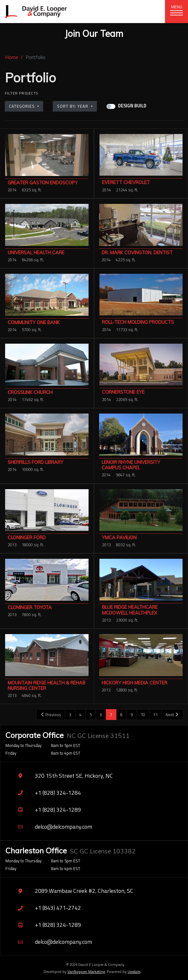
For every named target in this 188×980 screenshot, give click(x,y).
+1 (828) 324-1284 (43, 793)
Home (12, 57)
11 (155, 715)
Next (172, 715)
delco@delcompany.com (49, 827)
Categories (23, 106)
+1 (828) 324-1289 (43, 810)
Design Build (132, 106)
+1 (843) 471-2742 (43, 908)
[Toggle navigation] (176, 12)
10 (143, 715)
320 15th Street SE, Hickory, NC (59, 776)
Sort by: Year (73, 106)
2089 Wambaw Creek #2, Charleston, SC (69, 891)
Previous (51, 715)
